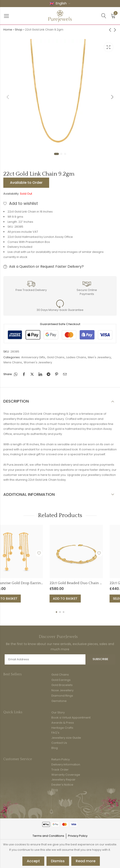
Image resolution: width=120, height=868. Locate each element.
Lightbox (108, 47)
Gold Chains (56, 357)
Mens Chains (13, 362)
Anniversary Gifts (33, 357)
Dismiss (58, 861)
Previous (8, 97)
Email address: (45, 659)
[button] (56, 612)
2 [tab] (61, 154)
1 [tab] (56, 154)
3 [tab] (65, 154)
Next (112, 97)
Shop (19, 30)
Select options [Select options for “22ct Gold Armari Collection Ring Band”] (73, 599)
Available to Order (26, 183)
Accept (33, 861)
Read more (86, 861)
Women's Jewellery (38, 362)
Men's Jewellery (99, 357)
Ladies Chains (76, 357)
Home (8, 30)
